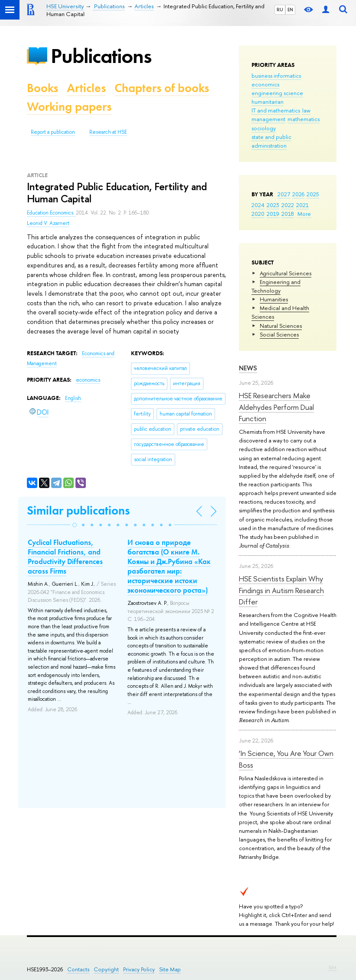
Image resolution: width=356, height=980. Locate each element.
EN (290, 10)
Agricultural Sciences (286, 273)
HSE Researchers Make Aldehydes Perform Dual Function (276, 407)
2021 (302, 205)
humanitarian (268, 102)
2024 (258, 205)
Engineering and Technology (276, 286)
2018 (288, 214)
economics (265, 84)
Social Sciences (279, 334)
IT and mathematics (276, 110)
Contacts (78, 969)
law (306, 110)
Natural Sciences (281, 326)
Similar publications (78, 510)
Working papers (69, 107)
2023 (273, 205)
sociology (264, 128)
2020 (258, 214)
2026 (298, 194)
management (268, 119)
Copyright (106, 969)
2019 (273, 214)
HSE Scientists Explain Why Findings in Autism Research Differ (281, 590)
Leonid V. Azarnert (48, 223)
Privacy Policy (139, 969)
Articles (86, 88)
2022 (288, 205)
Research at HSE (108, 132)
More (304, 214)
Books (42, 88)
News (248, 368)
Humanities (274, 299)
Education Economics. (51, 213)
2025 (313, 194)
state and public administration (271, 141)
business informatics (276, 76)
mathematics (304, 119)
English (73, 398)
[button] (75, 525)
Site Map (170, 969)
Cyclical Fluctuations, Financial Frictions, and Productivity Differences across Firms (65, 557)
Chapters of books (162, 88)
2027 (284, 194)
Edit (333, 967)
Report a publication (53, 132)
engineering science (277, 93)
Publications (101, 56)
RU (280, 10)
